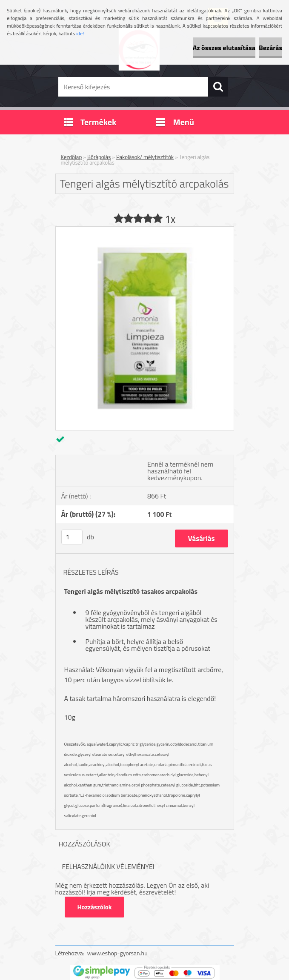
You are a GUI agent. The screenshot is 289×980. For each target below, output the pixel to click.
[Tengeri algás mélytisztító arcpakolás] (145, 230)
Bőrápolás (99, 157)
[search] (218, 87)
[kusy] (72, 537)
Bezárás (270, 48)
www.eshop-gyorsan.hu (117, 953)
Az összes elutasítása (224, 48)
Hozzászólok (95, 907)
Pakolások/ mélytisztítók (145, 157)
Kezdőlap (72, 157)
